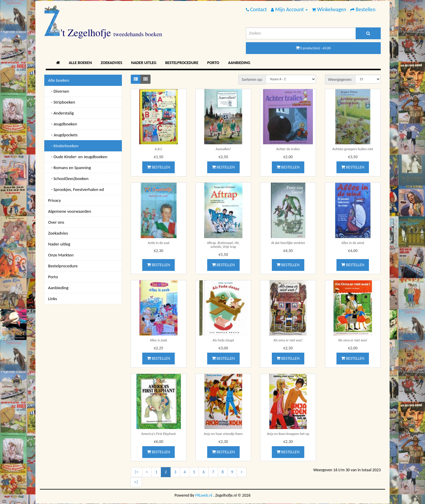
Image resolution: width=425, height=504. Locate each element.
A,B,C (158, 149)
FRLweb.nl (204, 495)
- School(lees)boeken (68, 179)
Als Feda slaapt (223, 340)
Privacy (54, 200)
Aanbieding (239, 63)
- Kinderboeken (63, 146)
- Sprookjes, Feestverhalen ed (76, 189)
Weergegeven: (340, 80)
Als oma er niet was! (288, 340)
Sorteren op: (252, 80)
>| (136, 482)
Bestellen (158, 167)
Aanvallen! (223, 149)
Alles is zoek (158, 340)
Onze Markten (61, 255)
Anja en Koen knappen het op (288, 434)
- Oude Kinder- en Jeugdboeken (78, 157)
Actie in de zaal (159, 243)
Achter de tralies (288, 149)
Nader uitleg (144, 63)
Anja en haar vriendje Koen (223, 434)
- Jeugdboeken (63, 124)
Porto (213, 63)
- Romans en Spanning (70, 168)
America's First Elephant (159, 434)
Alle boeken (80, 63)
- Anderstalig (61, 113)
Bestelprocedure (182, 63)
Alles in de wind (353, 243)
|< (137, 472)
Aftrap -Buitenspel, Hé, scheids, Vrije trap (223, 245)
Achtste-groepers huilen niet (353, 149)
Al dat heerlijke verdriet (288, 243)
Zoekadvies (111, 63)
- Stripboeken (62, 102)
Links (53, 299)
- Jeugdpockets (63, 135)
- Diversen (59, 91)
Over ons (56, 222)
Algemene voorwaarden (70, 211)
